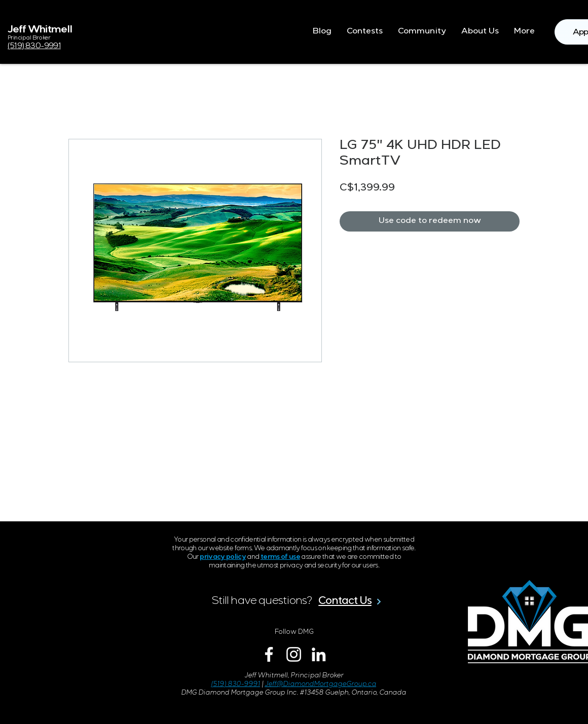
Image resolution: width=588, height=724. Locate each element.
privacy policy (223, 558)
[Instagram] (294, 654)
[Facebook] (269, 654)
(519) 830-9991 (235, 685)
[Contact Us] (350, 601)
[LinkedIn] (319, 654)
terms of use (280, 558)
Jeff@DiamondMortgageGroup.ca (320, 685)
